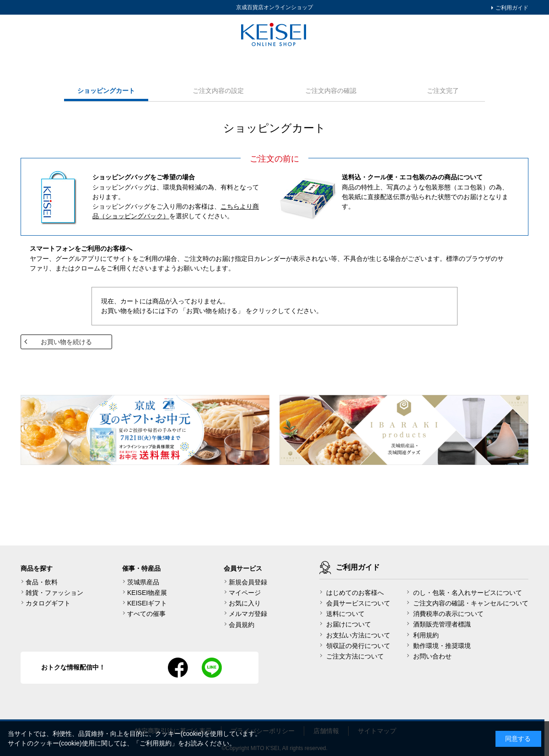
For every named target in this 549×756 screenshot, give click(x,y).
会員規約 (242, 625)
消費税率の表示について (448, 614)
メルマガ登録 (248, 614)
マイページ (245, 593)
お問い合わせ (432, 656)
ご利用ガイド (511, 8)
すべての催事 (146, 614)
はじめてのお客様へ (355, 593)
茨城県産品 (143, 582)
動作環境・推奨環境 (442, 646)
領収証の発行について (358, 646)
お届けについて (349, 624)
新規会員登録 (248, 582)
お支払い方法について (358, 635)
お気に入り (245, 603)
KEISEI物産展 (147, 593)
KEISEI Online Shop (274, 35)
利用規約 (426, 635)
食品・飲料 (42, 582)
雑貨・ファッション (54, 593)
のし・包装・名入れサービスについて (468, 593)
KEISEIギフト (147, 603)
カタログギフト (48, 603)
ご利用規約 (156, 743)
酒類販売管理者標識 (442, 624)
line (212, 668)
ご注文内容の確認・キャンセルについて (471, 603)
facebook (178, 668)
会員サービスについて (358, 603)
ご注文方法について (355, 656)
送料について (345, 614)
